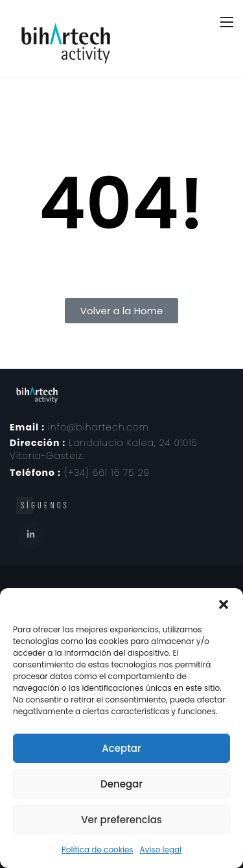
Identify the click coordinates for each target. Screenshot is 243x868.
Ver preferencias (121, 820)
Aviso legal (161, 849)
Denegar (121, 784)
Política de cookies (98, 849)
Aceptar (121, 748)
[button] (224, 604)
